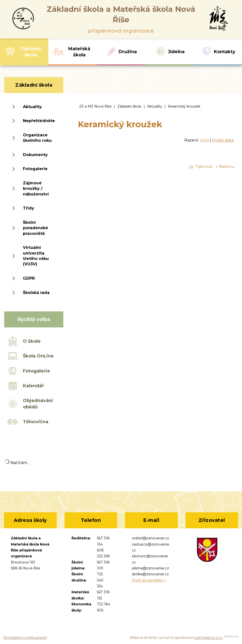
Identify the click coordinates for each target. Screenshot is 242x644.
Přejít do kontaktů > (149, 580)
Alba (204, 140)
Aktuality (155, 106)
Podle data (223, 140)
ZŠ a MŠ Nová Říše (95, 106)
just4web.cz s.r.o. (209, 638)
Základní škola (129, 106)
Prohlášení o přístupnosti (25, 638)
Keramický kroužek (184, 106)
